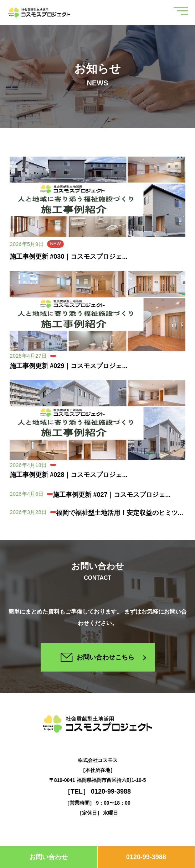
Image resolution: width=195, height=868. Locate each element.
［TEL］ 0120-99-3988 (97, 791)
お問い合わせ (48, 857)
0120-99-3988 (146, 857)
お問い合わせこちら (97, 657)
